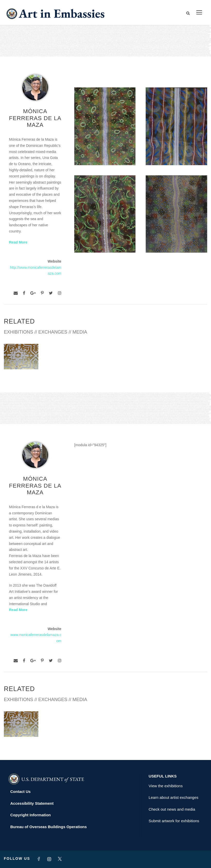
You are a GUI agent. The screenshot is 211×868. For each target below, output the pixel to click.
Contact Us (20, 791)
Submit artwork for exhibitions (174, 821)
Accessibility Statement (32, 803)
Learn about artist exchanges (173, 797)
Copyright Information (31, 815)
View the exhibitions (166, 786)
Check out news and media (172, 809)
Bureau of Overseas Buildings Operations (49, 827)
